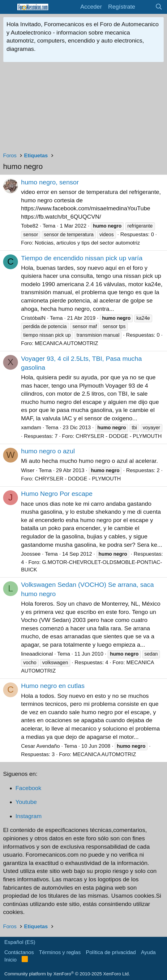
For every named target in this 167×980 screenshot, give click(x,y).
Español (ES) (20, 942)
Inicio (11, 960)
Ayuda (148, 952)
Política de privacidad (111, 952)
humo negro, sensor (50, 182)
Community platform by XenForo (67, 974)
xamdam (31, 428)
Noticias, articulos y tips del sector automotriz (87, 243)
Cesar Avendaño (40, 746)
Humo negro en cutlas (53, 686)
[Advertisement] (83, 109)
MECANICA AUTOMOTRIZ (66, 343)
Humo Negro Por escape (57, 494)
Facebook (28, 788)
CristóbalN (33, 318)
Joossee (31, 554)
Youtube (26, 802)
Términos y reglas (60, 952)
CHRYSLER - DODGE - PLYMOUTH (119, 436)
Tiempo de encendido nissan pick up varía (82, 258)
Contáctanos (19, 952)
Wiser (28, 470)
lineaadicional (37, 654)
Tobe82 (30, 226)
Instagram (28, 816)
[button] (9, 7)
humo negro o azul (48, 451)
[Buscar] (159, 7)
